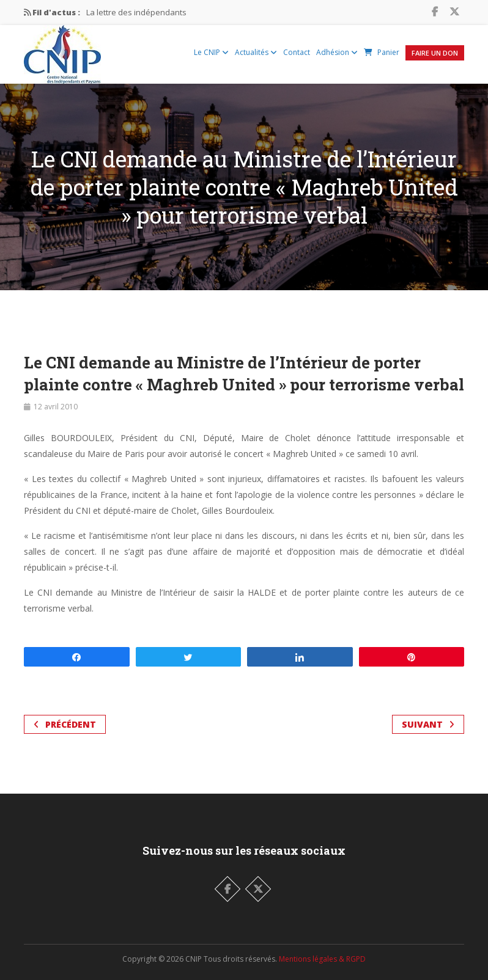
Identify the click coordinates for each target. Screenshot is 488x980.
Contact (297, 52)
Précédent (65, 724)
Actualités (256, 52)
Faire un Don (435, 53)
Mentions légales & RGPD (322, 959)
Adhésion (337, 52)
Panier (382, 52)
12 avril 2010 (56, 407)
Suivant (428, 724)
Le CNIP (211, 52)
